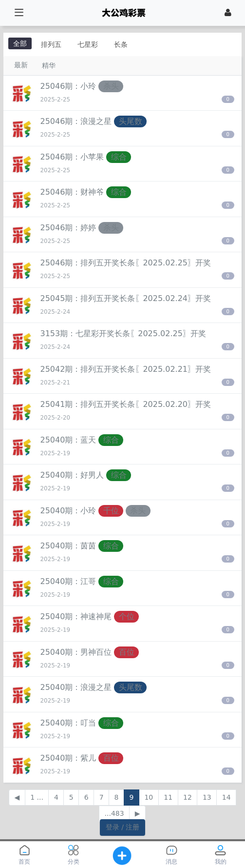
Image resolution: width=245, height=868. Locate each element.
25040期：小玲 (68, 511)
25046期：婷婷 (68, 228)
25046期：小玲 (68, 86)
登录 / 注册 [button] (123, 827)
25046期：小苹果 (72, 157)
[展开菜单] (19, 13)
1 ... (37, 797)
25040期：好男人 (72, 475)
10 (149, 797)
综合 (119, 157)
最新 (21, 65)
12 (188, 797)
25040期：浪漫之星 (76, 687)
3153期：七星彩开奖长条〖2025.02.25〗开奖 (123, 333)
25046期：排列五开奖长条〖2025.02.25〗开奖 (126, 263)
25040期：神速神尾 (76, 616)
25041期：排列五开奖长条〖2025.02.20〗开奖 (126, 404)
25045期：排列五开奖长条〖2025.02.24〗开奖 (126, 298)
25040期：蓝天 (68, 440)
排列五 (51, 44)
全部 (20, 43)
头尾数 (131, 121)
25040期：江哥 (68, 581)
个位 (127, 616)
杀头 (111, 86)
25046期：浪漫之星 (76, 121)
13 (207, 797)
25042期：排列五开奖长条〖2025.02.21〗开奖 (126, 369)
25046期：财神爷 (72, 192)
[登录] (228, 13)
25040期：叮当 (68, 723)
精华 (49, 65)
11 (168, 797)
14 (226, 797)
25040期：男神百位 (76, 652)
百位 (127, 652)
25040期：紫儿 (68, 758)
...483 (114, 813)
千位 (111, 511)
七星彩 (88, 44)
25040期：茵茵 (68, 546)
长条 (121, 44)
